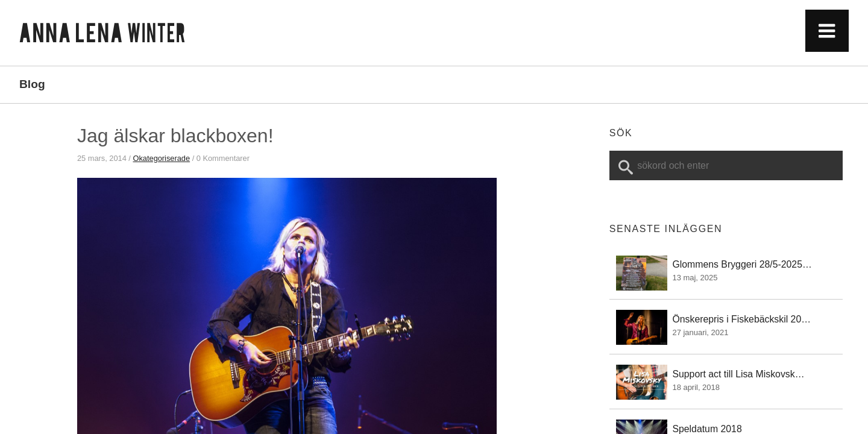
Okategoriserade (161, 158)
